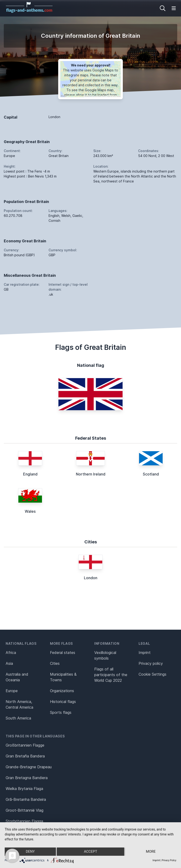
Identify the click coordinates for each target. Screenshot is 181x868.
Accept (90, 852)
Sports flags (61, 712)
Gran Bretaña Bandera (25, 756)
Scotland (151, 474)
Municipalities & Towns (63, 677)
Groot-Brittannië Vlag (25, 810)
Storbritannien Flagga (24, 821)
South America (18, 718)
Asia (9, 663)
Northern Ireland (91, 474)
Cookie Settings (152, 674)
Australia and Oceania (17, 677)
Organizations (62, 691)
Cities (55, 663)
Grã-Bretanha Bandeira (26, 799)
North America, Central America (19, 704)
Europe (12, 691)
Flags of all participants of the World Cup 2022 (111, 675)
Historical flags (63, 702)
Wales (30, 511)
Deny (30, 852)
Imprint (145, 653)
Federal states (63, 653)
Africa (11, 653)
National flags (21, 643)
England (30, 474)
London (91, 578)
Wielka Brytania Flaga (24, 789)
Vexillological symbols (105, 655)
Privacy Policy (169, 860)
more (151, 852)
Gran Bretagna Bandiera (27, 778)
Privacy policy (151, 663)
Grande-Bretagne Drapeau (29, 767)
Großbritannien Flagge (25, 745)
